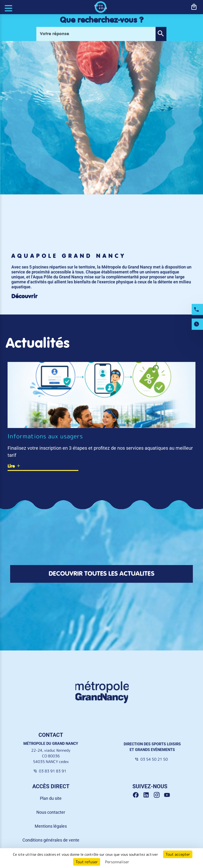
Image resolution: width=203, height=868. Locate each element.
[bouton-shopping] (194, 7)
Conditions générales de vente (51, 840)
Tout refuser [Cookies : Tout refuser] (87, 862)
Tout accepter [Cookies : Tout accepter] (178, 854)
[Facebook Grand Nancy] (138, 795)
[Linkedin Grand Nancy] (148, 795)
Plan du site (51, 798)
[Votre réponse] (96, 34)
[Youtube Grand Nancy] (168, 795)
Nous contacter (51, 812)
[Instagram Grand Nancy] (158, 795)
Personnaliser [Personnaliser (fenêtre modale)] (117, 862)
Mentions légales (51, 826)
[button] (161, 34)
